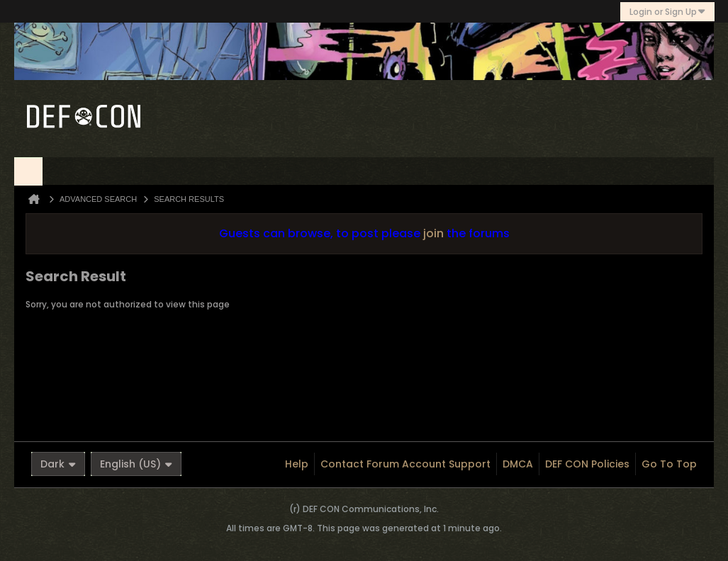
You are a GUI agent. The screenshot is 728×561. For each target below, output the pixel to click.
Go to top (669, 464)
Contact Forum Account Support (405, 464)
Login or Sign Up (667, 12)
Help (297, 464)
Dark (58, 464)
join (433, 233)
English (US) (136, 464)
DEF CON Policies (587, 464)
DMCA (518, 464)
